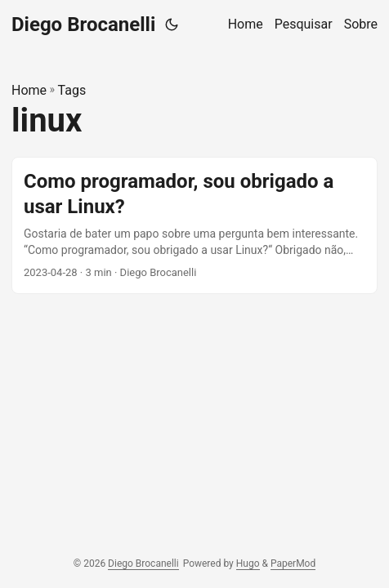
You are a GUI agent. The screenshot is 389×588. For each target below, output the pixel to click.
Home (29, 90)
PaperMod (293, 563)
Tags (72, 90)
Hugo (248, 563)
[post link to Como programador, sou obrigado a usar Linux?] (194, 225)
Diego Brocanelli (83, 24)
